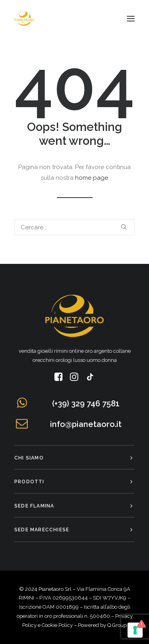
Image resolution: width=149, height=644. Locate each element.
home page (92, 178)
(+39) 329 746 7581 (86, 404)
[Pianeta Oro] (24, 19)
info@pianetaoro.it (86, 424)
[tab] (74, 458)
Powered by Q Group (102, 625)
